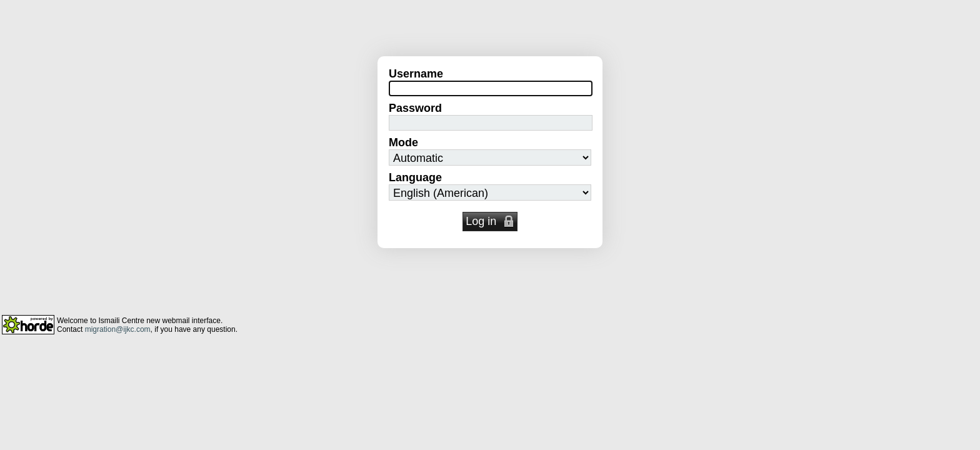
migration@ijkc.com (118, 329)
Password (415, 108)
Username (416, 74)
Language (415, 177)
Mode (403, 142)
